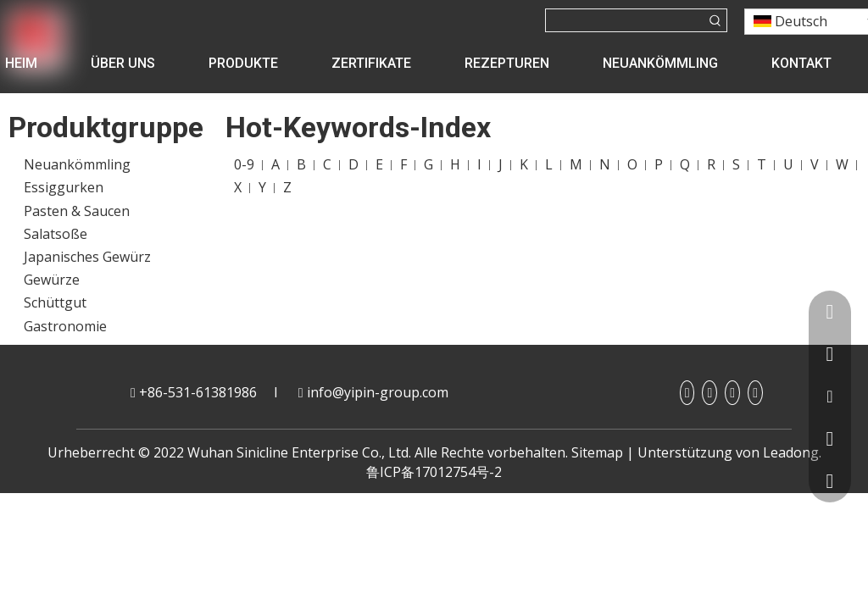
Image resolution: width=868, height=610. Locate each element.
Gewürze (52, 280)
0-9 (244, 164)
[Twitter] (755, 393)
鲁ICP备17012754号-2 (434, 472)
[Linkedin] (709, 393)
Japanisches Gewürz (87, 257)
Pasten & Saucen (77, 211)
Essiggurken (64, 187)
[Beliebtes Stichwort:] (715, 20)
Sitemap (597, 452)
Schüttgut (55, 302)
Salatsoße (56, 234)
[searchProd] (625, 20)
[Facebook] (687, 393)
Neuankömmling (77, 164)
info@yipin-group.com (378, 392)
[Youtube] (732, 393)
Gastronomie (65, 326)
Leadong (791, 452)
